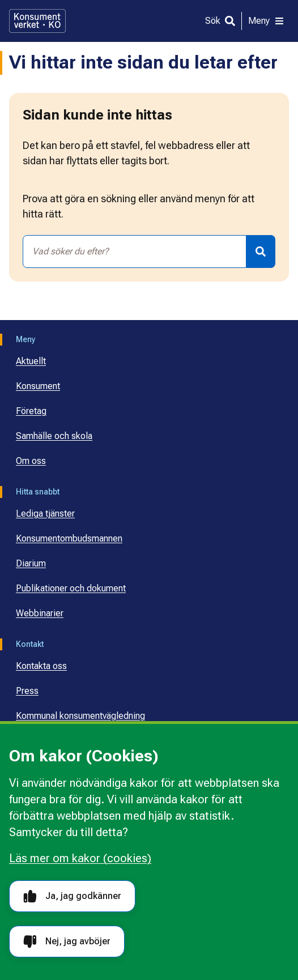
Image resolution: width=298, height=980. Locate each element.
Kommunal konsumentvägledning (80, 716)
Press (27, 691)
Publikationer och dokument (71, 588)
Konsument (38, 386)
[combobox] (135, 252)
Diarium (31, 563)
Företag (31, 411)
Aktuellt (31, 361)
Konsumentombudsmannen (69, 538)
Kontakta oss (41, 666)
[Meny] (266, 21)
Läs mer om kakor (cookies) (80, 858)
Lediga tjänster (45, 514)
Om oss (31, 461)
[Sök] (220, 21)
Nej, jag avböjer (67, 942)
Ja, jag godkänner (72, 896)
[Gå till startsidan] (37, 21)
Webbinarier (40, 613)
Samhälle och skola (54, 436)
